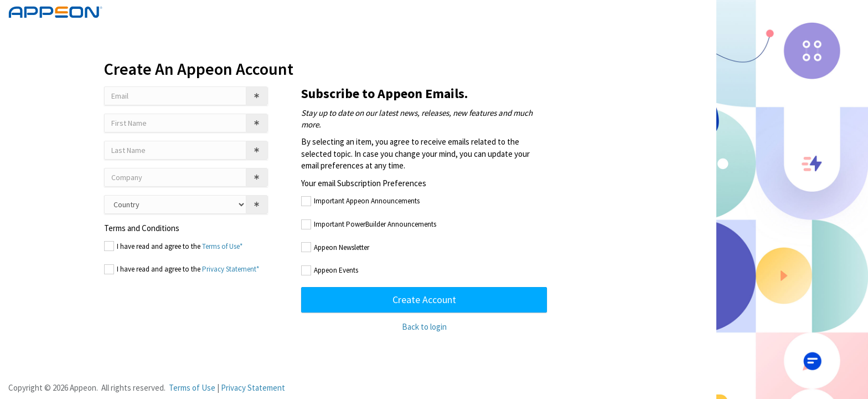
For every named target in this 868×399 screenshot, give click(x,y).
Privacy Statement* (231, 269)
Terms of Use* (222, 246)
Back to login (424, 327)
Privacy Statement (253, 388)
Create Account (424, 300)
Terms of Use (192, 388)
